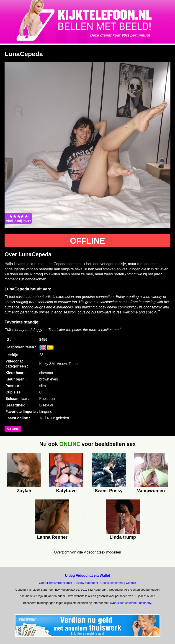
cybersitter (117, 603)
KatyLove (66, 491)
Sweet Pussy (109, 491)
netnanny (145, 603)
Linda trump (123, 537)
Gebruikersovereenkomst (55, 583)
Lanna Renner (52, 537)
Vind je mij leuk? (18, 218)
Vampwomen (151, 491)
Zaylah (24, 491)
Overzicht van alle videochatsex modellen (87, 552)
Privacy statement (86, 583)
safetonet (131, 603)
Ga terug (13, 429)
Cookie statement (112, 583)
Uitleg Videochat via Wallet (87, 575)
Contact (131, 583)
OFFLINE (87, 241)
